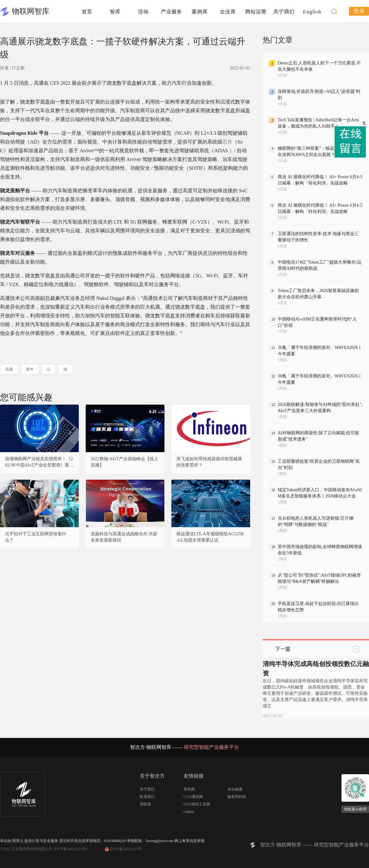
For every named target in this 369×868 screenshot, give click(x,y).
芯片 (227, 142)
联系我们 (147, 797)
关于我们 (284, 12)
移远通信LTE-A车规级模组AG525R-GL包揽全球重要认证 (210, 537)
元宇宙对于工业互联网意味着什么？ (36, 537)
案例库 (200, 12)
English (312, 12)
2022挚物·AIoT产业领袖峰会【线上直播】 (124, 462)
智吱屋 (145, 804)
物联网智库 (31, 11)
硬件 (30, 369)
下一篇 (283, 649)
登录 (359, 11)
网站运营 (256, 12)
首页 (87, 12)
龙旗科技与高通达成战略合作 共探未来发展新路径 (124, 537)
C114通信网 (193, 797)
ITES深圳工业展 (197, 804)
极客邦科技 (237, 797)
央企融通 (235, 789)
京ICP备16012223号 (126, 849)
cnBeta (189, 812)
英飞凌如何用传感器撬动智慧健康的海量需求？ (209, 462)
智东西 (189, 789)
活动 (143, 12)
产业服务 (171, 12)
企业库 (228, 12)
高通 (9, 369)
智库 (115, 12)
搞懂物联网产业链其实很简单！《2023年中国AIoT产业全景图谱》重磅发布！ (39, 462)
